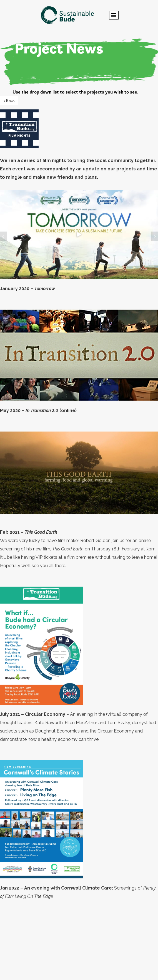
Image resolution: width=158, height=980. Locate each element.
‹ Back (9, 101)
